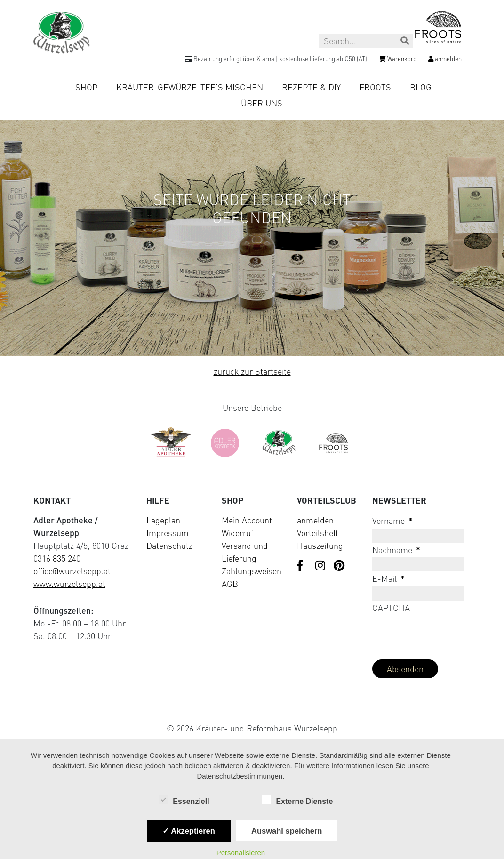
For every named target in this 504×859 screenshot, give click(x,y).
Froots (375, 87)
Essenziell (184, 801)
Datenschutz (169, 546)
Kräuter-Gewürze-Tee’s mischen (190, 87)
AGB (230, 584)
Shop (86, 87)
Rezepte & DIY (311, 87)
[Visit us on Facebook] (303, 566)
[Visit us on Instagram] (321, 566)
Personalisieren (241, 853)
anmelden (315, 520)
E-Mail (388, 578)
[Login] (445, 60)
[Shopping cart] (398, 60)
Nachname (396, 550)
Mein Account (247, 520)
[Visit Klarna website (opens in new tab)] (252, 706)
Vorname (392, 521)
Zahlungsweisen (252, 571)
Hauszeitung (320, 546)
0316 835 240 (57, 558)
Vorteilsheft (318, 533)
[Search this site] (366, 41)
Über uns (262, 103)
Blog (421, 87)
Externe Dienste (297, 801)
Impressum (168, 533)
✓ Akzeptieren (189, 831)
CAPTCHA (391, 608)
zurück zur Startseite (252, 371)
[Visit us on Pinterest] (339, 566)
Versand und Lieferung (245, 552)
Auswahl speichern (287, 831)
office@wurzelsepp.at (72, 571)
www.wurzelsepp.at (69, 584)
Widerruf (237, 533)
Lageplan (163, 520)
